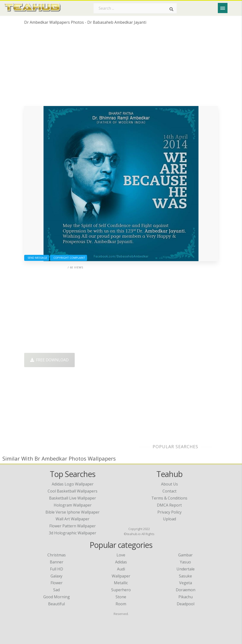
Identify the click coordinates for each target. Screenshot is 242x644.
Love (121, 555)
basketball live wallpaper (73, 498)
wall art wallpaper (73, 519)
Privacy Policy (169, 512)
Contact (169, 491)
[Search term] (135, 8)
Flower (57, 583)
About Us (169, 484)
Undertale (186, 569)
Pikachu (186, 597)
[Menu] (223, 8)
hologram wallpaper (73, 505)
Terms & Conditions (169, 498)
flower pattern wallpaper (73, 526)
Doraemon (186, 590)
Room (121, 604)
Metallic (121, 583)
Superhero (121, 590)
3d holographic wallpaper (73, 533)
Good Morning (57, 597)
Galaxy (56, 576)
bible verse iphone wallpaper (73, 512)
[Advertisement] (121, 67)
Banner (57, 562)
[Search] (171, 9)
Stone (121, 597)
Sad (56, 590)
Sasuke (185, 576)
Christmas (57, 555)
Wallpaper (121, 576)
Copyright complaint (69, 258)
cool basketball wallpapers (73, 491)
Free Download (49, 360)
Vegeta (186, 583)
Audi (121, 569)
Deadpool (186, 604)
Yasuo (185, 562)
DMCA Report (169, 505)
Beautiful (56, 604)
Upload (169, 519)
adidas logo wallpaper (73, 484)
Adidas (121, 562)
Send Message (37, 258)
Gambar (185, 555)
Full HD (57, 569)
